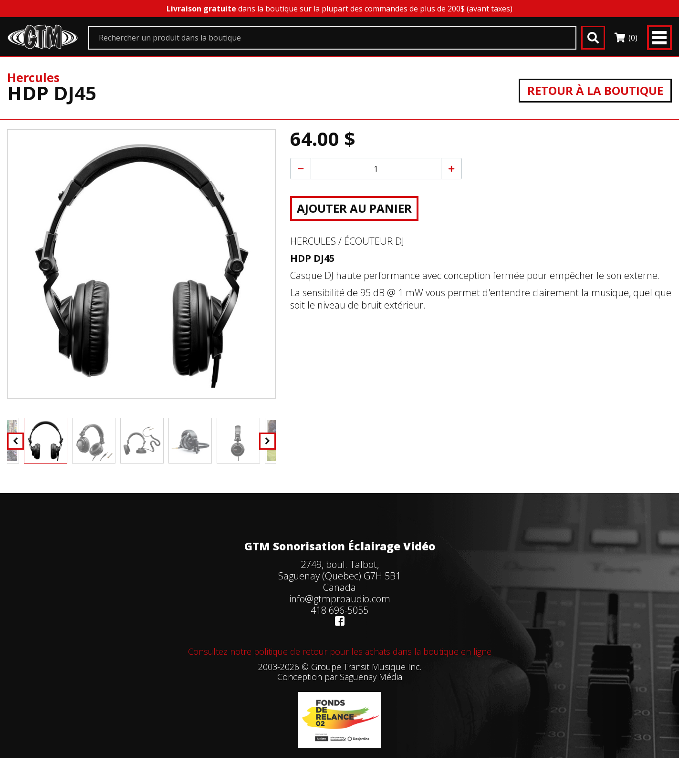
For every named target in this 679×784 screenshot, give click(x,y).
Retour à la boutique (595, 90)
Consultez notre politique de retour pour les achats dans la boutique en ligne (340, 651)
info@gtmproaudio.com (340, 599)
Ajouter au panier (354, 208)
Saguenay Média (371, 677)
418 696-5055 (339, 610)
